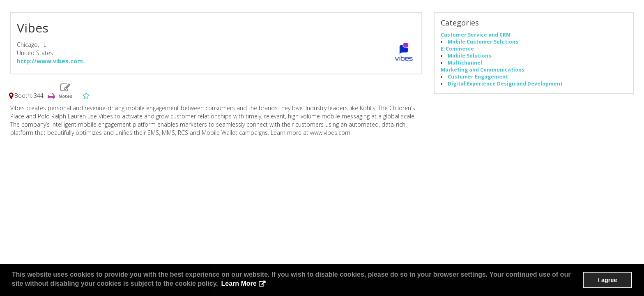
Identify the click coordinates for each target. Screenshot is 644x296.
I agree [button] (607, 280)
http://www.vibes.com (50, 61)
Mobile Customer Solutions (483, 42)
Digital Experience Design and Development (505, 83)
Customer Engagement (478, 76)
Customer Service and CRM (476, 35)
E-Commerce (457, 49)
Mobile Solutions (469, 55)
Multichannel (465, 62)
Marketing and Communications (483, 69)
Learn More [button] (239, 283)
